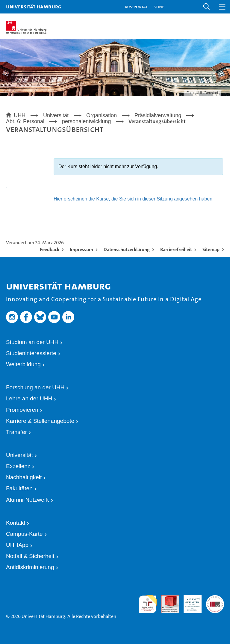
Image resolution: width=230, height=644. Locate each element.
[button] (207, 7)
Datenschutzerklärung (127, 249)
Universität (19, 455)
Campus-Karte (24, 534)
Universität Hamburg (34, 6)
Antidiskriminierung (30, 567)
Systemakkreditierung (215, 598)
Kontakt (16, 523)
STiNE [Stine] (159, 6)
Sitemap (211, 249)
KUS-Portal (136, 6)
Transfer (16, 432)
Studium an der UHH (32, 342)
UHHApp (17, 545)
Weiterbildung (23, 364)
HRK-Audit (188, 601)
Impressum (81, 249)
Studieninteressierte (31, 353)
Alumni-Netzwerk (28, 500)
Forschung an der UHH (35, 387)
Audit (166, 598)
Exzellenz (18, 466)
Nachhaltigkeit (24, 477)
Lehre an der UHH (29, 398)
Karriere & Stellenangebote (40, 421)
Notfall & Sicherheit (30, 556)
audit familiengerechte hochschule (148, 603)
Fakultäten (19, 488)
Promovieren (22, 410)
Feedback (50, 249)
